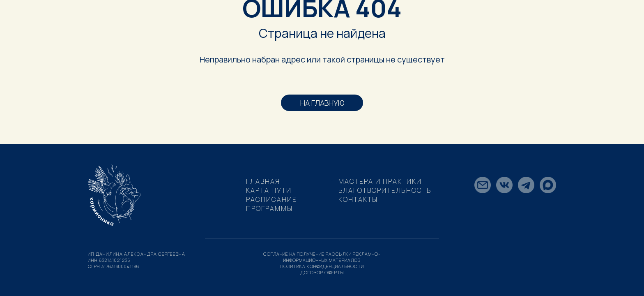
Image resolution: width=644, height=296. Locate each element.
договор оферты (322, 272)
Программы (269, 208)
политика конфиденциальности (322, 266)
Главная (263, 181)
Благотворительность (385, 190)
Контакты (358, 199)
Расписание (271, 199)
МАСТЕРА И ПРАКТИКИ (380, 181)
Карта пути (269, 190)
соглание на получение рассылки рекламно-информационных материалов (322, 257)
